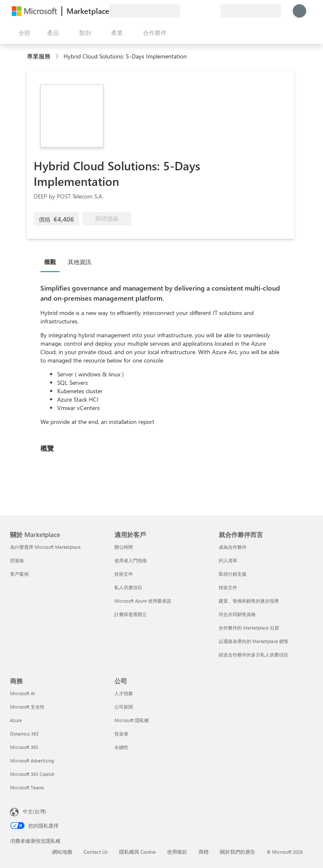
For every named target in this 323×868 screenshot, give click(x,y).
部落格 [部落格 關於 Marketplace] (17, 560)
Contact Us (96, 852)
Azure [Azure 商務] (16, 720)
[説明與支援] (193, 11)
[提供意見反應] (183, 11)
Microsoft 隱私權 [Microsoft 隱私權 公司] (132, 720)
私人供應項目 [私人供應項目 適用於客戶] (128, 587)
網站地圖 (62, 852)
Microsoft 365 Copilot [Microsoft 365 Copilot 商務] (32, 774)
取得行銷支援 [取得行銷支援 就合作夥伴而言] (233, 574)
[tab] (52, 262)
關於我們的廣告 (238, 852)
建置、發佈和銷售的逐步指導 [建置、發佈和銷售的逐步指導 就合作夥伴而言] (249, 601)
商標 (204, 852)
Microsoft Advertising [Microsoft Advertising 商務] (32, 761)
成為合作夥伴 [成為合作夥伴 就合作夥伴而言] (233, 547)
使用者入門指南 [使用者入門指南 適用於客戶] (131, 560)
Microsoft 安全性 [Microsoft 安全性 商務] (27, 707)
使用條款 (177, 852)
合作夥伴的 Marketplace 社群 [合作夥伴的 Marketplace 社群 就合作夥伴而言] (249, 628)
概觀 (50, 262)
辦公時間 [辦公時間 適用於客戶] (124, 547)
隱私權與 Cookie (137, 852)
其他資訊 (79, 262)
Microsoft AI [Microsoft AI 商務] (23, 693)
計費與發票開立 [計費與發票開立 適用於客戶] (131, 614)
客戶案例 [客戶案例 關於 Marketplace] (19, 574)
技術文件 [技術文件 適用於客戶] (124, 574)
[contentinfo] (58, 57)
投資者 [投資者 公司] (121, 734)
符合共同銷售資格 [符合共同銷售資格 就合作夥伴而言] (237, 614)
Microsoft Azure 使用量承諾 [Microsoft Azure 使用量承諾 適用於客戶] (143, 601)
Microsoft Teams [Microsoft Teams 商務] (27, 787)
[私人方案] (214, 11)
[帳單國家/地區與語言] (251, 11)
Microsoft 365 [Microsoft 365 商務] (24, 747)
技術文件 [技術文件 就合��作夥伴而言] (228, 587)
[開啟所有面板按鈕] (23, 33)
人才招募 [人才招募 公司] (124, 693)
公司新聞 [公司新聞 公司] (124, 707)
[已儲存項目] (204, 11)
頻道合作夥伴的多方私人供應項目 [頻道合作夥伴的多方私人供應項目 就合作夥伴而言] (253, 655)
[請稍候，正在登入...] (299, 11)
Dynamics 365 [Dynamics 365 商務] (24, 734)
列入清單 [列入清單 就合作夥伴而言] (228, 560)
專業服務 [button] (39, 56)
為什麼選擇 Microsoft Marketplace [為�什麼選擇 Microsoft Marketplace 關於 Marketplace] (45, 547)
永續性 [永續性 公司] (121, 747)
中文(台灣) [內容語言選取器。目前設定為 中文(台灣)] (34, 811)
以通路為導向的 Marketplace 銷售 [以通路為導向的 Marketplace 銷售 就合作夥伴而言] (254, 641)
